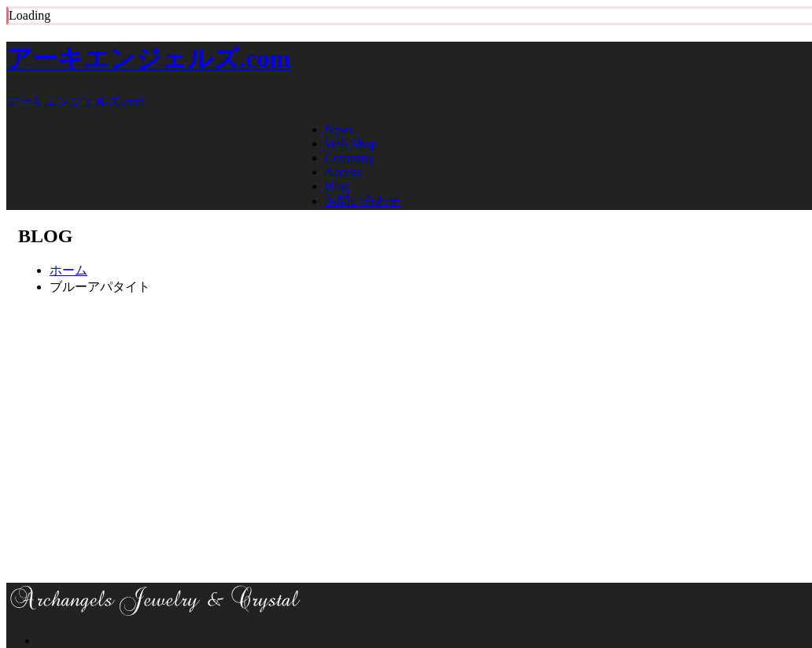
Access (343, 172)
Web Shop (351, 144)
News (339, 129)
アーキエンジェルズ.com (148, 58)
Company (349, 158)
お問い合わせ (363, 201)
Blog (337, 186)
